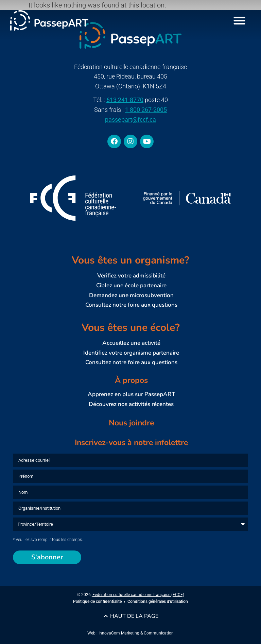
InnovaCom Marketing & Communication (136, 633)
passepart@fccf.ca (130, 120)
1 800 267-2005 (146, 110)
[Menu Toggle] (239, 21)
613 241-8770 (125, 100)
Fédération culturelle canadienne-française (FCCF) (138, 595)
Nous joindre (131, 423)
